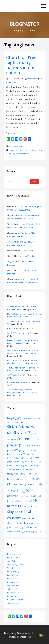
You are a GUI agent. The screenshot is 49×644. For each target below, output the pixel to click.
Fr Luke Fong (13, 572)
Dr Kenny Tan (13, 593)
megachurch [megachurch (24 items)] (18, 473)
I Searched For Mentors (18, 382)
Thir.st (10, 568)
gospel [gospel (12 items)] (12, 458)
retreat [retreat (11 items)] (27, 496)
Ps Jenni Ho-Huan (15, 600)
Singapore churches (18, 146)
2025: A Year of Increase (18, 333)
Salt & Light (12, 589)
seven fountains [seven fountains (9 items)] (25, 501)
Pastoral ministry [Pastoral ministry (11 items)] (21, 479)
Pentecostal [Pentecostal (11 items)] (19, 485)
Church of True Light (28, 150)
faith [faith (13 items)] (11, 454)
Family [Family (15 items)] (21, 454)
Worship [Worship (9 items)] (11, 531)
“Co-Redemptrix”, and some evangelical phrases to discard (21, 391)
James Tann (12, 575)
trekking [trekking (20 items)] (31, 527)
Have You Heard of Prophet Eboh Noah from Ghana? (22, 342)
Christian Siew (13, 603)
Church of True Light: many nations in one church (21, 65)
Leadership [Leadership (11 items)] (34, 466)
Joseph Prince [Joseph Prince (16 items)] (32, 461)
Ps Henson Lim (14, 554)
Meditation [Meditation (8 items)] (29, 470)
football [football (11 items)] (31, 454)
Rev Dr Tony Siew (15, 596)
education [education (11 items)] (34, 450)
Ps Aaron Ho (13, 582)
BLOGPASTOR (25, 24)
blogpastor (32, 79)
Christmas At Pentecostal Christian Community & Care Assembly (23, 352)
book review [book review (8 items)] (27, 419)
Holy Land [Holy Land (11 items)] (17, 462)
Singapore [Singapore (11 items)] (30, 506)
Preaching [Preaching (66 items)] (20, 490)
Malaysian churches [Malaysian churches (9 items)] (16, 469)
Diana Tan (12, 579)
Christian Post (13, 586)
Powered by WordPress (19, 637)
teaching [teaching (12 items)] (17, 528)
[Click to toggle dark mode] (42, 635)
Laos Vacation (27, 251)
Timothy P (12, 242)
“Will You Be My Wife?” (17, 375)
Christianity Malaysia (16, 564)
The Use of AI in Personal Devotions (24, 321)
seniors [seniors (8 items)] (14, 501)
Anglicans (13, 150)
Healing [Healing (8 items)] (29, 458)
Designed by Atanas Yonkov (18, 633)
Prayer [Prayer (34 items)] (34, 484)
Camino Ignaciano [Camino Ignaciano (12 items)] (21, 422)
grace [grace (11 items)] (21, 458)
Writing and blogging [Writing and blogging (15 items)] (29, 531)
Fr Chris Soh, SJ (14, 557)
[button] (44, 6)
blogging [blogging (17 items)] (14, 418)
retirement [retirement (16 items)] (15, 496)
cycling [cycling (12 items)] (23, 450)
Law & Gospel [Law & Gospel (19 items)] (17, 465)
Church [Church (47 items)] (22, 432)
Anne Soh (11, 561)
